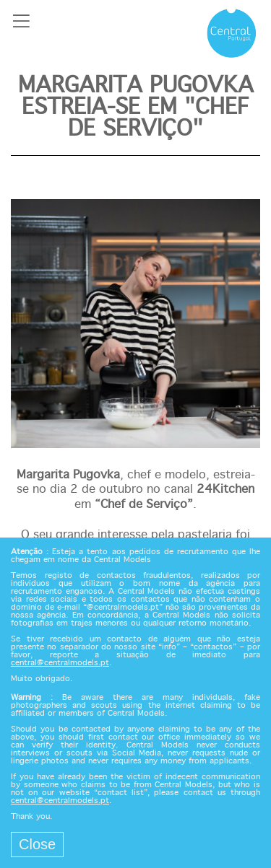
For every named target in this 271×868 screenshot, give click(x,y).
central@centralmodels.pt (60, 663)
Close (37, 844)
